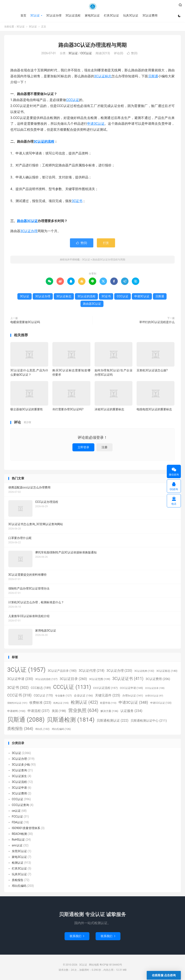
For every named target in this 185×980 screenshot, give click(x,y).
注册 (105, 447)
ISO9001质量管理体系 (26, 828)
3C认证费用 (150, 15)
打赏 (106, 243)
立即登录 (83, 447)
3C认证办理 (54, 15)
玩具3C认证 (131, 15)
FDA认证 (17, 822)
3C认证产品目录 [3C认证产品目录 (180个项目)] (62, 671)
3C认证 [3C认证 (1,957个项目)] (26, 670)
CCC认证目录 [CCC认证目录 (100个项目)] (155, 688)
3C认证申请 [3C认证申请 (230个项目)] (20, 679)
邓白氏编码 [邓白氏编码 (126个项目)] (61, 729)
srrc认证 (17, 845)
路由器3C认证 (27, 221)
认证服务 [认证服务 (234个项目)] (131, 711)
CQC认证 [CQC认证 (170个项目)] (43, 695)
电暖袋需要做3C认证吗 (25, 322)
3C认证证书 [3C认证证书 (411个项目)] (128, 679)
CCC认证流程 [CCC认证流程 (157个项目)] (105, 688)
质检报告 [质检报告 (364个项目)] (20, 729)
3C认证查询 (19, 770)
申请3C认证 (96, 124)
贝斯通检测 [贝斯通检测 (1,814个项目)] (71, 720)
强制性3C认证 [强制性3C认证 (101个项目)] (17, 703)
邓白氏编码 (19, 886)
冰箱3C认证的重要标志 (109, 409)
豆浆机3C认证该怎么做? (152, 370)
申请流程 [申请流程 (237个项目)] (38, 711)
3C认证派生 (19, 776)
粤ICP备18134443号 (111, 965)
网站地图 (94, 965)
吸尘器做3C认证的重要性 (27, 409)
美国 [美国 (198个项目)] (59, 711)
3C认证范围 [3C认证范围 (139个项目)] (100, 679)
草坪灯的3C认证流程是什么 (157, 322)
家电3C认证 (92, 15)
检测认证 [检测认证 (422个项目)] (84, 702)
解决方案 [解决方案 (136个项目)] (109, 711)
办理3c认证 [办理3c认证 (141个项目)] (133, 696)
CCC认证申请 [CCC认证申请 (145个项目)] (131, 688)
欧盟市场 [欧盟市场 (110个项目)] (108, 703)
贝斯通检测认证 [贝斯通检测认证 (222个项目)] (112, 721)
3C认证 (92, 6)
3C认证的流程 (44, 142)
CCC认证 (86, 53)
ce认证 (16, 811)
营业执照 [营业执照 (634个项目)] (83, 710)
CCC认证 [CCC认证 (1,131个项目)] (72, 687)
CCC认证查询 (20, 805)
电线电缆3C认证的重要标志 (154, 409)
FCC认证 (17, 816)
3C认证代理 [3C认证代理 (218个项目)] (92, 671)
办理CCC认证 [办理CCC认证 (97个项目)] (154, 696)
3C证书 (77, 201)
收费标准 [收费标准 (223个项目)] (40, 703)
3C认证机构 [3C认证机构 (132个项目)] (144, 671)
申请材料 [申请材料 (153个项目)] (16, 711)
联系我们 (77, 936)
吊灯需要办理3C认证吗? (68, 409)
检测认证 (18, 863)
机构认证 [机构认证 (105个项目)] (61, 703)
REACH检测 (19, 834)
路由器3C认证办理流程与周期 (93, 45)
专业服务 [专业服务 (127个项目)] (63, 696)
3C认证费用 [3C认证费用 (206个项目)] (158, 679)
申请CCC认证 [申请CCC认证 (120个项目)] (161, 703)
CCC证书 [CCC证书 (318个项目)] (19, 695)
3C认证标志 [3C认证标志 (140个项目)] (167, 671)
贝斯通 (153, 76)
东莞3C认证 (19, 851)
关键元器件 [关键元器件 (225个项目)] (108, 695)
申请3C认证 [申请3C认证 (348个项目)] (133, 702)
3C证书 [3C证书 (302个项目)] (18, 688)
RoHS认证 (18, 840)
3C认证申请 (19, 788)
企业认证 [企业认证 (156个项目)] (83, 695)
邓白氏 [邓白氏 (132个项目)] (42, 729)
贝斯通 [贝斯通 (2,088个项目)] (26, 720)
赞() (132, 53)
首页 (23, 15)
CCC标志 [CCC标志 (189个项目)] (41, 688)
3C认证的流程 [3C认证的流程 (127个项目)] (46, 679)
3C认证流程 (73, 15)
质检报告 (18, 880)
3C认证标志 (103, 76)
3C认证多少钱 (21, 765)
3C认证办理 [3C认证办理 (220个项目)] (119, 671)
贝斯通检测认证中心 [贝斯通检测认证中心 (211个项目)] (149, 721)
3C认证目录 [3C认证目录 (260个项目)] (73, 679)
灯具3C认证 (111, 15)
